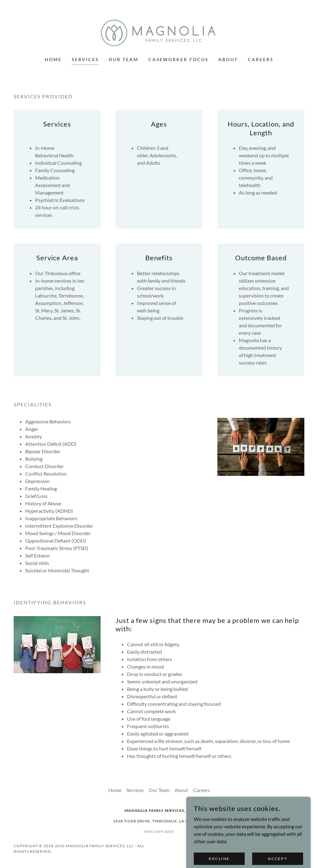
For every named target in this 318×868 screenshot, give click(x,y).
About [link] (228, 59)
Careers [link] (261, 59)
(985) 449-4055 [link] (159, 832)
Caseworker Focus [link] (178, 59)
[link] (159, 32)
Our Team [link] (124, 59)
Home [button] (115, 790)
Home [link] (53, 59)
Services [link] (85, 59)
